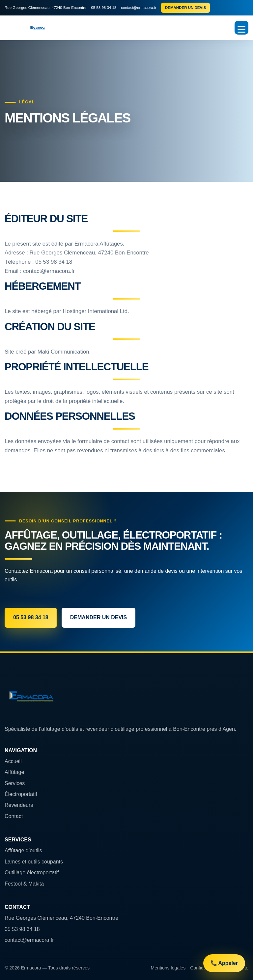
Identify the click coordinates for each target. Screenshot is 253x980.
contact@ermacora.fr (139, 8)
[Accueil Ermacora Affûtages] (38, 28)
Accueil (13, 761)
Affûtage (14, 772)
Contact (14, 816)
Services (15, 783)
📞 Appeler (224, 963)
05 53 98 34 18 (104, 8)
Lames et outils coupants (34, 862)
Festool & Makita (24, 884)
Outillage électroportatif (32, 873)
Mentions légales (168, 968)
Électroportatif (21, 794)
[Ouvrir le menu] (241, 28)
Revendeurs (19, 805)
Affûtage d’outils (23, 850)
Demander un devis (185, 8)
